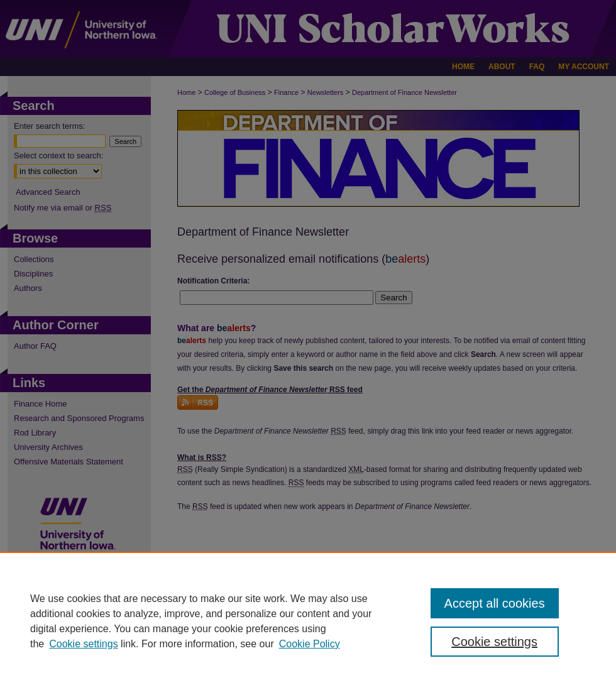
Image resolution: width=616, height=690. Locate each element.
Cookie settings (83, 644)
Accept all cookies (495, 603)
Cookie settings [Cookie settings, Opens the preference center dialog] (494, 642)
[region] (308, 621)
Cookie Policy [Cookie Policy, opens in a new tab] (310, 644)
